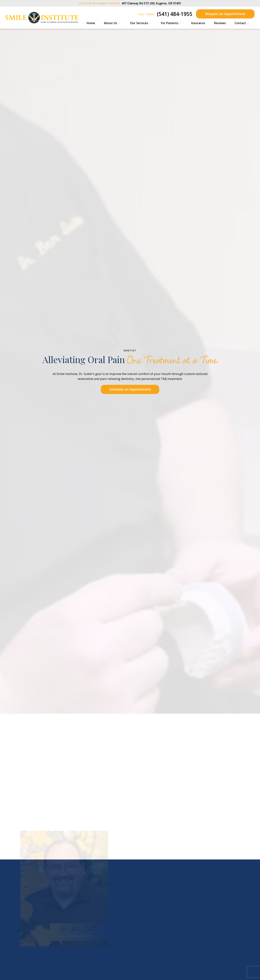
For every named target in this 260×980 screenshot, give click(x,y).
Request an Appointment (225, 14)
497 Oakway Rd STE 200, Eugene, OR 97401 (130, 3)
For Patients (172, 23)
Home (91, 23)
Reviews (220, 23)
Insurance (198, 23)
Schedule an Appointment (130, 389)
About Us (112, 23)
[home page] (42, 18)
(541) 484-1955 (165, 14)
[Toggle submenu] (119, 23)
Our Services (141, 23)
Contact (242, 23)
